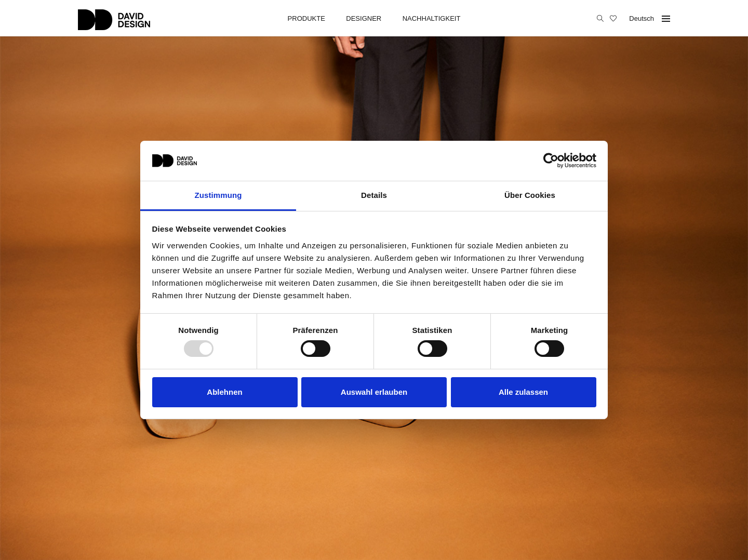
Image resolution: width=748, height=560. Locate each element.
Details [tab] (374, 195)
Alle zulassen (523, 392)
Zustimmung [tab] (218, 195)
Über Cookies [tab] (530, 195)
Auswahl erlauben (374, 392)
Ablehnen (224, 392)
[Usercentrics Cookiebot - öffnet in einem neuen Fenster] (551, 161)
